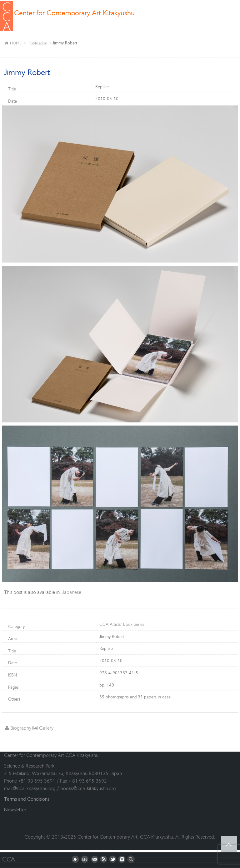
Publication (38, 43)
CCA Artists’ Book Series (122, 624)
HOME (13, 43)
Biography (18, 728)
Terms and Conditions (27, 799)
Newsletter (15, 810)
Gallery (43, 728)
